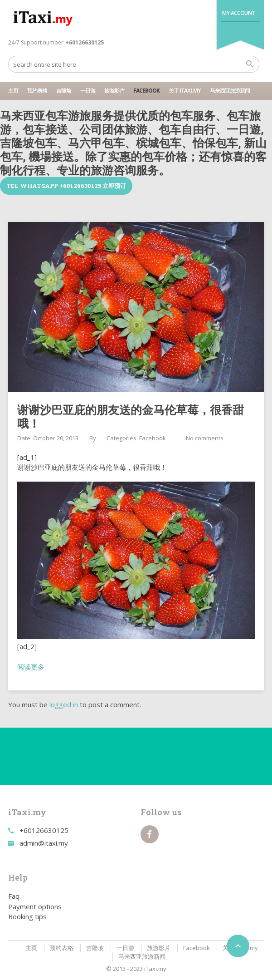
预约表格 (37, 91)
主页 (13, 91)
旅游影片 (114, 91)
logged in (64, 704)
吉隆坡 (64, 91)
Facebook (146, 91)
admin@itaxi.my (44, 843)
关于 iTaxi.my (185, 91)
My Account (239, 13)
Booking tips (27, 916)
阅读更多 (31, 667)
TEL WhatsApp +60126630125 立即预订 (66, 186)
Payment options (35, 906)
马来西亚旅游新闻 (230, 91)
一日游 (88, 91)
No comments (205, 438)
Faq (14, 896)
